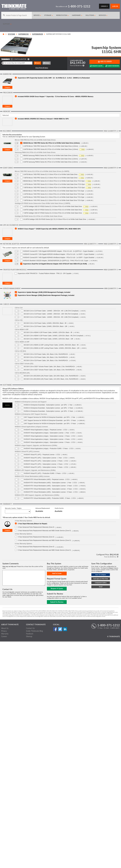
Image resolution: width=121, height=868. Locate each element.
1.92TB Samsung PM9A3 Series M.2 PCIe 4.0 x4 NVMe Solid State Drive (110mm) (51, 159)
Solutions (91, 15)
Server (37, 15)
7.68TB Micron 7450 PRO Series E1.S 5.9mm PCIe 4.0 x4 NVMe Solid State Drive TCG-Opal (54, 188)
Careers (4, 636)
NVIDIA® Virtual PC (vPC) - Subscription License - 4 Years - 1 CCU (46, 464)
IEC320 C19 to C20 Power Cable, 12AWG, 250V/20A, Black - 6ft (45, 323)
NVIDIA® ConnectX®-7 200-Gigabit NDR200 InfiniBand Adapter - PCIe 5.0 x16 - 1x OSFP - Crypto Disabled (59, 254)
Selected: (6, 115)
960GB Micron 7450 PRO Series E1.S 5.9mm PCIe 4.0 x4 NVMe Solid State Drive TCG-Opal (54, 181)
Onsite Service (59, 508)
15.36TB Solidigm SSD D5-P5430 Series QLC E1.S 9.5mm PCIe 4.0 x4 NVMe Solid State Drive (55, 219)
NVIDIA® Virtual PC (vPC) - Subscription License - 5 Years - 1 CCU (46, 467)
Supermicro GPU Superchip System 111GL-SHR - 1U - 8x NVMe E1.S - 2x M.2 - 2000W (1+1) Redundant (54, 78)
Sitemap (29, 636)
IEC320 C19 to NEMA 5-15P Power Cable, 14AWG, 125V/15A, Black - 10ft (49, 339)
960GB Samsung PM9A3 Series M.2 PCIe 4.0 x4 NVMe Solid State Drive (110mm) (50, 156)
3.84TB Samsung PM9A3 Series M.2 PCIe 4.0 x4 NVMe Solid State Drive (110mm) (51, 162)
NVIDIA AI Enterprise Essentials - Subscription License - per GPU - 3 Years (49, 408)
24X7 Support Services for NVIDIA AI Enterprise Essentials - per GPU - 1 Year (50, 417)
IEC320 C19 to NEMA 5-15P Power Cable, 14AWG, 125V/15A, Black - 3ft (48, 332)
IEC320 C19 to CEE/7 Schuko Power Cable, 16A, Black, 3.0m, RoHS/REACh (49, 370)
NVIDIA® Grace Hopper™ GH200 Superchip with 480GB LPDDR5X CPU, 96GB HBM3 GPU (49, 229)
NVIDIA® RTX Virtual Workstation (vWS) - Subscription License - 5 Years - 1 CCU (51, 492)
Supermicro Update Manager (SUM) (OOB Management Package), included (44, 292)
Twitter (60, 629)
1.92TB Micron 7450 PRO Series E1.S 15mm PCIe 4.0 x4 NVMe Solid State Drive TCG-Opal (54, 194)
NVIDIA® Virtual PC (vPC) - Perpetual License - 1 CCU (42, 455)
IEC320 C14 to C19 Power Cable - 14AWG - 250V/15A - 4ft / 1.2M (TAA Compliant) (51, 311)
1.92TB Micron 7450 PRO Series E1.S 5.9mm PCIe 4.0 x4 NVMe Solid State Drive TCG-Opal (54, 184)
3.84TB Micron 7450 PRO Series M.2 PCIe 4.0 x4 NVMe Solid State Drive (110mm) (51, 149)
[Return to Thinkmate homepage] (14, 7)
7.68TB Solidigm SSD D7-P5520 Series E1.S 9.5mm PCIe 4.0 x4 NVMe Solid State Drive (53, 213)
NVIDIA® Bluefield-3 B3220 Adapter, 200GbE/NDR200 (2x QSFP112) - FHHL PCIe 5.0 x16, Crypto (56, 261)
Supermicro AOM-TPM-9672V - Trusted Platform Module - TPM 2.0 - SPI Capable (45, 273)
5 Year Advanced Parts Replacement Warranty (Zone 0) (36, 547)
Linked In (65, 629)
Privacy (4, 631)
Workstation (62, 15)
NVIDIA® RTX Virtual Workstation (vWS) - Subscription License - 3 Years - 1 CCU (51, 486)
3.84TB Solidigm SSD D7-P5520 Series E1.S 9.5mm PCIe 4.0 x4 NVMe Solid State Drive (53, 210)
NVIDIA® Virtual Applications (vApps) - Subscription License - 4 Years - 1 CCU (50, 439)
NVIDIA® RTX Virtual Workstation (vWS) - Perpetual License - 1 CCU (47, 479)
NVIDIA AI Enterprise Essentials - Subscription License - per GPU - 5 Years (49, 411)
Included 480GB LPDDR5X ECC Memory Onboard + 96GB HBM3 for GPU (43, 119)
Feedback (30, 634)
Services (103, 15)
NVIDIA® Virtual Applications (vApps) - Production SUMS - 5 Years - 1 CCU (49, 449)
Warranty (5, 634)
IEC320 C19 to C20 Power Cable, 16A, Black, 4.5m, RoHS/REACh (46, 361)
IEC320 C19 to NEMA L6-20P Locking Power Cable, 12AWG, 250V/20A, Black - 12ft (52, 348)
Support (7, 24)
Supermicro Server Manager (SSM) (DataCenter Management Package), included (46, 295)
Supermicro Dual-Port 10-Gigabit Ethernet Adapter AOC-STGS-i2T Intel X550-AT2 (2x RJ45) (55, 264)
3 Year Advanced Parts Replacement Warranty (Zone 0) (36, 527)
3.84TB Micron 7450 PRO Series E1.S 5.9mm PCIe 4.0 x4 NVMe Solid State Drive (50, 174)
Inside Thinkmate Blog (34, 631)
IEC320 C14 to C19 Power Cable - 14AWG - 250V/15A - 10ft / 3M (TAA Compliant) (51, 314)
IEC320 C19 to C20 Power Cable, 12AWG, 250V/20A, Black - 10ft (46, 326)
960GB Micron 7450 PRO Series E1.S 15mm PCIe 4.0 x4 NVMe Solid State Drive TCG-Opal (54, 191)
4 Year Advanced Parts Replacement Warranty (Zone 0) (36, 537)
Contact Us (30, 628)
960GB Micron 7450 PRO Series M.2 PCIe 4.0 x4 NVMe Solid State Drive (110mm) (51, 143)
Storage (49, 15)
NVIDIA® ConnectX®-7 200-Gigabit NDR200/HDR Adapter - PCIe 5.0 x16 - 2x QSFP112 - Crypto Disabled (58, 251)
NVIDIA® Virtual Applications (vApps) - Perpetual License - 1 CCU (46, 430)
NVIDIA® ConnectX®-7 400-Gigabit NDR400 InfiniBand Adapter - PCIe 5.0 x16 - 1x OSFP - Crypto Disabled (59, 258)
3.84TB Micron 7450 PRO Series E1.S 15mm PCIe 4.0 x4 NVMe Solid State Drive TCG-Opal (54, 197)
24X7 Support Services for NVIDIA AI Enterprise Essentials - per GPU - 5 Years (50, 424)
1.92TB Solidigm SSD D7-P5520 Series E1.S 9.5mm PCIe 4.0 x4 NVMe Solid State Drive (53, 206)
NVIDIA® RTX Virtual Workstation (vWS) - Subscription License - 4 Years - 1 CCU (51, 489)
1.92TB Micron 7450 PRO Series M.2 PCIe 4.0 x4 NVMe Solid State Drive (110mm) (51, 146)
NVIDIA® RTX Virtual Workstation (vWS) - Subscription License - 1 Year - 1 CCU (50, 483)
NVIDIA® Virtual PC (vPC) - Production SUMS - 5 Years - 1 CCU (45, 473)
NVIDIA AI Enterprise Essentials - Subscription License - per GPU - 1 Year (48, 405)
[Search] (17, 15)
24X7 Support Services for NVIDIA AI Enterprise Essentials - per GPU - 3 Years (50, 420)
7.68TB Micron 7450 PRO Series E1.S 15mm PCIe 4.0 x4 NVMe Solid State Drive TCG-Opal (54, 200)
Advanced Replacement (43, 508)
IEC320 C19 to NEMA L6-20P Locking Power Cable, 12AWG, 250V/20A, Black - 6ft (51, 345)
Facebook (55, 629)
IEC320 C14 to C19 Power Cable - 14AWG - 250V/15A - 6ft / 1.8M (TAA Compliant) (51, 317)
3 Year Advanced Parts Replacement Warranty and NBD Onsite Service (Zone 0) (44, 531)
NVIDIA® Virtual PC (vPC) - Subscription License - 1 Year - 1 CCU (46, 458)
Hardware (77, 15)
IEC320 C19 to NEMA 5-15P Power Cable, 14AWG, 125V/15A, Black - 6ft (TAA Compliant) (54, 336)
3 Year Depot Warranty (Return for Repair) (32, 524)
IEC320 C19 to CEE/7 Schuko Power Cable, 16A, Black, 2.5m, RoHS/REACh (49, 367)
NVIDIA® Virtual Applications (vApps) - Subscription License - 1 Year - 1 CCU (49, 433)
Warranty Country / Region (13, 508)
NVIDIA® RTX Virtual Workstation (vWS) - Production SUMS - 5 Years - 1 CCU (50, 498)
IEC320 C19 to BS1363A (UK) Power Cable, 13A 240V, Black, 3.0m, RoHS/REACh (51, 379)
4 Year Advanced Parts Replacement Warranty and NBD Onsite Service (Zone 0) (44, 540)
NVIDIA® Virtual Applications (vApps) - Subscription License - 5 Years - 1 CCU (50, 442)
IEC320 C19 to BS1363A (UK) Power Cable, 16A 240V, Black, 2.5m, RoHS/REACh (51, 376)
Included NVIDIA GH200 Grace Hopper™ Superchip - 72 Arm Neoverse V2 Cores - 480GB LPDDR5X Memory (56, 96)
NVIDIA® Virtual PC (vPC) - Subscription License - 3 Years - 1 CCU (46, 461)
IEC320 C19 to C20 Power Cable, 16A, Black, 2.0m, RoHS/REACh (46, 357)
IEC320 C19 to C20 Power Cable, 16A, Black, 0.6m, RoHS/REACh (46, 354)
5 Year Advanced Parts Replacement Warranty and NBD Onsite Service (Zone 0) (44, 550)
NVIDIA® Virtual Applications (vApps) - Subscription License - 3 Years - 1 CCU (50, 436)
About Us (5, 628)
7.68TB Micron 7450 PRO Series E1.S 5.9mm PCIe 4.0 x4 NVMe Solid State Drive (50, 178)
